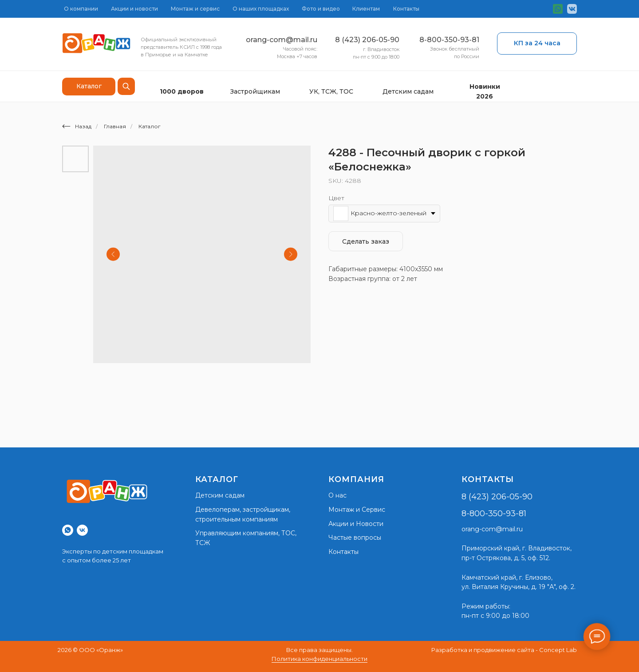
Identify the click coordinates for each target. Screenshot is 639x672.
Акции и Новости (356, 524)
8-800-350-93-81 (449, 40)
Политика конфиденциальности (319, 659)
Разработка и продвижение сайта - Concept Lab (504, 650)
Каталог (150, 126)
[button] (537, 43)
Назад (77, 126)
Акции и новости (134, 9)
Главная (115, 126)
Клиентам (366, 9)
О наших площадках (261, 9)
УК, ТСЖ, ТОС (331, 91)
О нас (337, 495)
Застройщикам (255, 91)
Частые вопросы (355, 538)
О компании (81, 9)
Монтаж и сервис (195, 9)
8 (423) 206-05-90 (367, 40)
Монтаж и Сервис (357, 510)
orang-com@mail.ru (282, 40)
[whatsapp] (68, 530)
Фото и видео (321, 9)
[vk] (82, 530)
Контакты (406, 9)
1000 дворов (182, 91)
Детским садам (408, 91)
